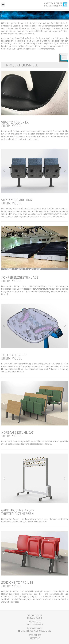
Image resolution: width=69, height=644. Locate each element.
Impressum (35, 638)
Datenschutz (35, 635)
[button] (3, 5)
